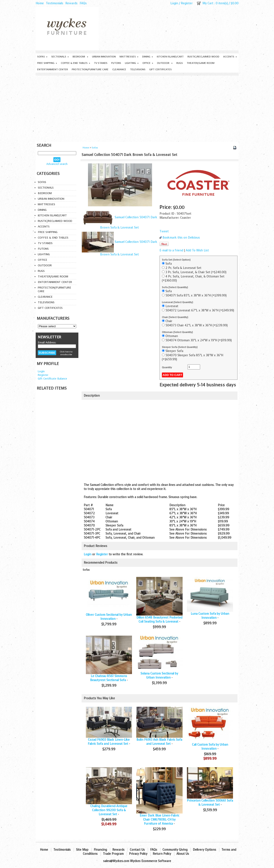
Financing (100, 850)
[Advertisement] (137, 108)
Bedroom (80, 57)
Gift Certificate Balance (52, 379)
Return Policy (162, 854)
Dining (148, 57)
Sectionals (60, 57)
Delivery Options (204, 850)
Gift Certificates (160, 69)
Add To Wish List (197, 250)
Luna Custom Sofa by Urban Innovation (210, 616)
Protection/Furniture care (90, 69)
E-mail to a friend (171, 250)
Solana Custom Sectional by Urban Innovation (159, 676)
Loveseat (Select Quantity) (177, 302)
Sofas (42, 57)
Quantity (167, 367)
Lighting (132, 63)
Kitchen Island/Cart (170, 57)
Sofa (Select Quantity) (175, 287)
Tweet (164, 231)
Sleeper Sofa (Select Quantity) (180, 347)
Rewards (71, 3)
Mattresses (129, 57)
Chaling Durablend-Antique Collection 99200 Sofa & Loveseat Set (109, 810)
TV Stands (101, 63)
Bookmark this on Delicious (181, 238)
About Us (183, 854)
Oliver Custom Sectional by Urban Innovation (109, 617)
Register (187, 3)
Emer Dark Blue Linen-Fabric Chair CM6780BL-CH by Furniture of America (159, 820)
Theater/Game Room (201, 63)
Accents (230, 57)
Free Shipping (47, 63)
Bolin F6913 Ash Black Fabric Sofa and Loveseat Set (159, 742)
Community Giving (175, 850)
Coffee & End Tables (75, 63)
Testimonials (55, 3)
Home (40, 3)
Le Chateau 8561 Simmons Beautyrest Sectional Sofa (109, 678)
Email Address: (47, 342)
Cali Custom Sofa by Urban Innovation (210, 747)
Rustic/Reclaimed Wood (203, 57)
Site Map (82, 850)
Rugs (180, 63)
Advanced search (57, 164)
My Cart (208, 3)
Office (148, 63)
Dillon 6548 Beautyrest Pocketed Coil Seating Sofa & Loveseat (159, 620)
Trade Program (113, 854)
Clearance (119, 69)
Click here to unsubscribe (66, 353)
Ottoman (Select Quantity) (177, 332)
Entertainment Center (53, 69)
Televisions (138, 69)
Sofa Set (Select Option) (176, 260)
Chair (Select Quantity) (175, 317)
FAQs (83, 3)
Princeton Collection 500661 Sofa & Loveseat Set (210, 803)
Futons (116, 63)
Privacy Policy (138, 854)
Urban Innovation (104, 57)
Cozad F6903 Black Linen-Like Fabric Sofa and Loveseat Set (109, 742)
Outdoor (165, 63)
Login (174, 3)
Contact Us (137, 850)
